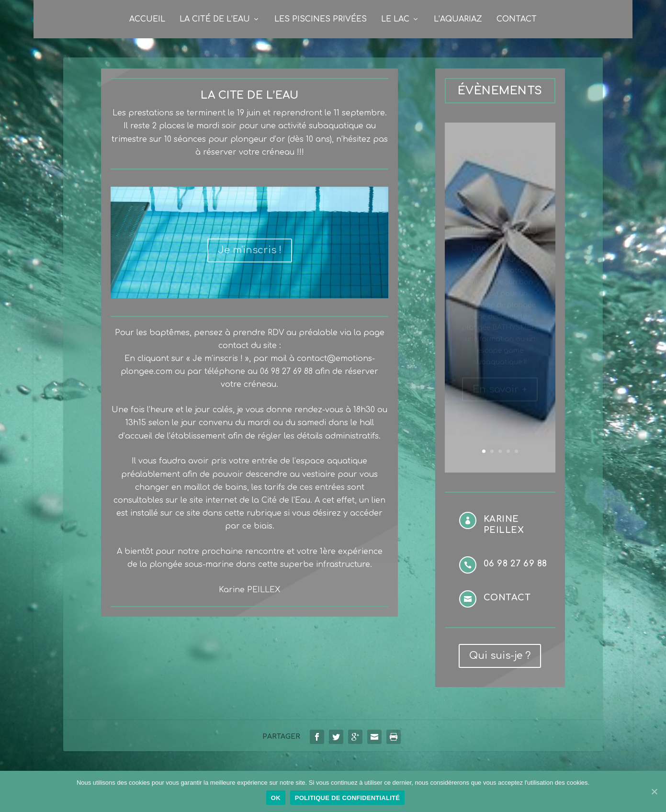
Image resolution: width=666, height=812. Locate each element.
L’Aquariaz (458, 19)
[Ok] (654, 791)
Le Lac (395, 19)
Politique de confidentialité (347, 798)
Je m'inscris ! (250, 256)
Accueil (147, 19)
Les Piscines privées (321, 19)
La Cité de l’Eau (215, 19)
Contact (517, 19)
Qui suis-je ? (500, 656)
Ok (276, 798)
